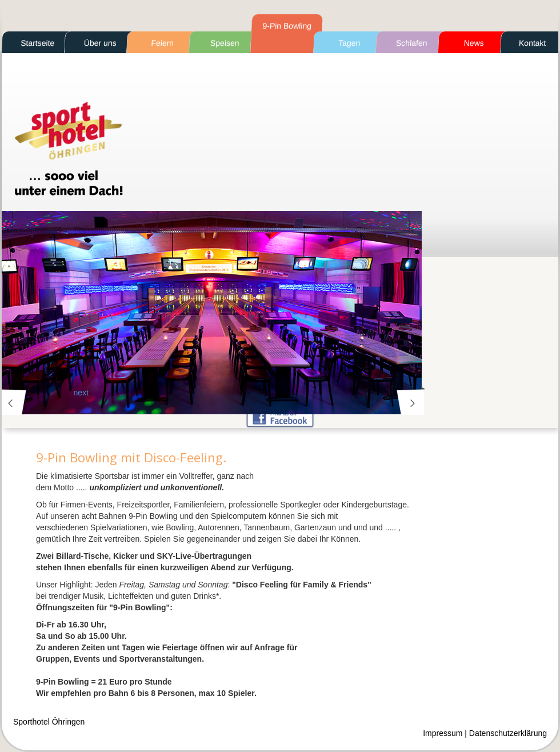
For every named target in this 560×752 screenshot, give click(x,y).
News (474, 43)
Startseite (38, 43)
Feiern (163, 43)
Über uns (100, 43)
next (409, 402)
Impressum (443, 733)
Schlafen (412, 43)
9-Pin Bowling (287, 26)
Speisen (225, 43)
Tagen (349, 43)
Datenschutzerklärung (508, 733)
